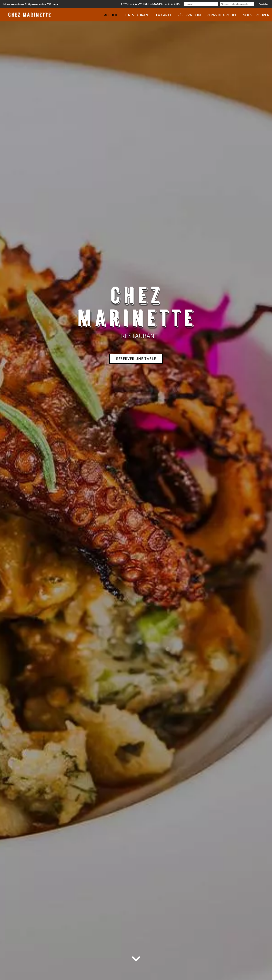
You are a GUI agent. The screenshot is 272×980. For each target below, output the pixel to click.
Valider (264, 4)
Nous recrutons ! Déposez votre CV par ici (31, 4)
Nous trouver (256, 15)
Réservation (189, 15)
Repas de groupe (222, 15)
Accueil (111, 15)
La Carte (164, 15)
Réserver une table (136, 359)
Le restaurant (137, 15)
